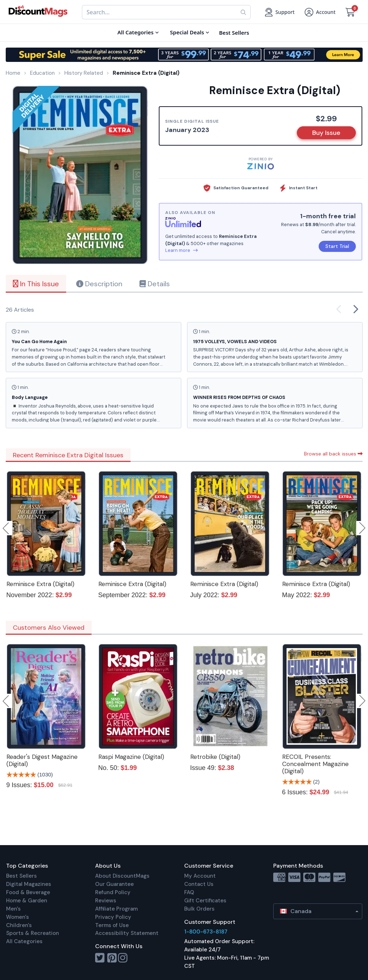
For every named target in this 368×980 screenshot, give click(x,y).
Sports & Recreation (33, 933)
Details (155, 284)
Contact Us (199, 884)
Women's (18, 917)
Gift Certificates (205, 901)
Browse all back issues (333, 454)
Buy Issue (326, 133)
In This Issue (36, 284)
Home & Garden (27, 901)
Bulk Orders (199, 909)
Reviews (106, 901)
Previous (6, 528)
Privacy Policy (113, 917)
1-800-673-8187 (206, 932)
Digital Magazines (29, 884)
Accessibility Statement (127, 933)
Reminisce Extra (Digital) (40, 584)
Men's (13, 909)
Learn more (181, 250)
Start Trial (337, 246)
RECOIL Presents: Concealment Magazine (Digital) (315, 764)
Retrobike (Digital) (215, 757)
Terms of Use (112, 925)
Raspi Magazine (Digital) (131, 757)
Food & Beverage (28, 892)
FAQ (189, 892)
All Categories (24, 941)
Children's (19, 925)
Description (99, 284)
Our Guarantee (114, 884)
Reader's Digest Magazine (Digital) (42, 760)
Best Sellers (21, 876)
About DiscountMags (122, 876)
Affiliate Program (116, 909)
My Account (200, 876)
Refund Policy (113, 892)
